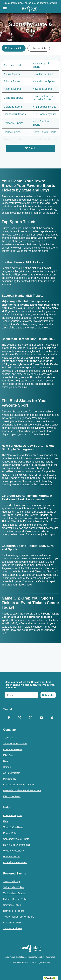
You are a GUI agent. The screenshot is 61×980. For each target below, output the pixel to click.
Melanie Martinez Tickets (16, 899)
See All (30, 148)
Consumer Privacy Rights (16, 839)
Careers (7, 767)
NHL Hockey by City (44, 114)
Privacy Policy (10, 833)
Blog (6, 761)
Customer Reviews (13, 749)
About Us (8, 738)
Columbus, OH (14, 48)
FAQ (6, 821)
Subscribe (48, 695)
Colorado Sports (13, 107)
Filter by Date (39, 48)
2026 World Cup (11, 881)
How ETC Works (12, 857)
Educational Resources (15, 862)
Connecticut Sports (15, 114)
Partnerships (10, 779)
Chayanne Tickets (12, 905)
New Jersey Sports (44, 74)
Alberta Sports (12, 81)
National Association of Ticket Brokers (22, 790)
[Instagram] (30, 718)
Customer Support (13, 815)
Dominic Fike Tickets (14, 911)
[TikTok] (52, 718)
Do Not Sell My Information (17, 845)
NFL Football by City (44, 107)
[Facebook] (9, 718)
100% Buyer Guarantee (15, 744)
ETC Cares (9, 755)
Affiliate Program (12, 773)
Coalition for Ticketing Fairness (19, 785)
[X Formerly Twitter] (20, 718)
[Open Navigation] (5, 9)
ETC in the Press (12, 796)
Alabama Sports (13, 65)
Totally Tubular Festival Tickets (19, 917)
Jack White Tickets (13, 928)
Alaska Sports (12, 74)
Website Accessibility (14, 851)
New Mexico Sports (44, 81)
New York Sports (42, 89)
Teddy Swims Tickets (14, 887)
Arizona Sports (12, 89)
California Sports (13, 98)
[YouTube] (41, 718)
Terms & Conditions (13, 827)
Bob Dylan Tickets (12, 923)
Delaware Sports (13, 123)
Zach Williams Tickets (14, 893)
